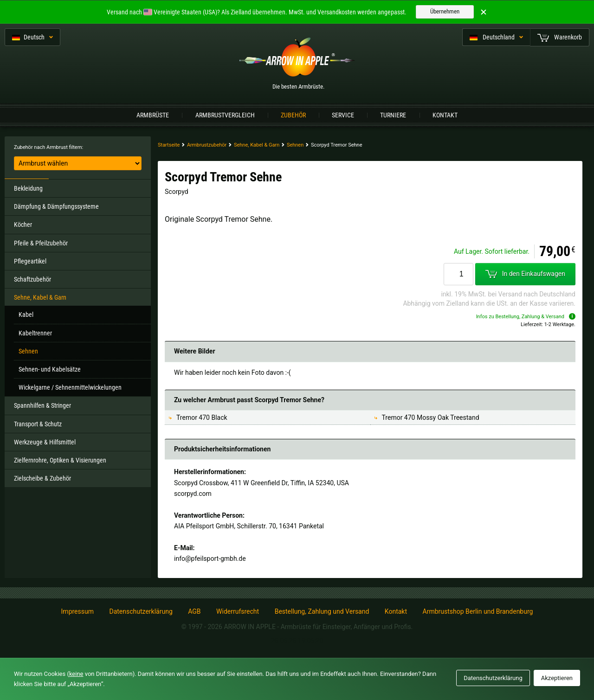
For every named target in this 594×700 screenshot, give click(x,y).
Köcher (23, 225)
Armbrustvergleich (225, 115)
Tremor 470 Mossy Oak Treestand (431, 417)
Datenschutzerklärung (141, 611)
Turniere (393, 115)
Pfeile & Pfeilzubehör (41, 243)
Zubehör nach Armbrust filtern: (48, 147)
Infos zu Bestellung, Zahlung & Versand (526, 317)
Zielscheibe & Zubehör (42, 478)
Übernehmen (445, 11)
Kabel (26, 315)
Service (343, 115)
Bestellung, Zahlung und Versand (322, 611)
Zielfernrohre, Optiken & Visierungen (60, 460)
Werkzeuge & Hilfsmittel (45, 442)
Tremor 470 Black (202, 417)
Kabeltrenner (35, 333)
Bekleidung (28, 188)
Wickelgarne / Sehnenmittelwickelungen (70, 387)
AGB (194, 611)
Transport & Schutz (38, 424)
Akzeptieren (557, 678)
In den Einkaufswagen (525, 274)
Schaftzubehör (32, 279)
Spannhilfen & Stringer (42, 405)
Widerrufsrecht (238, 611)
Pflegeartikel (30, 261)
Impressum (77, 611)
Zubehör (293, 115)
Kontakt (445, 115)
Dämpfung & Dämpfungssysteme (56, 206)
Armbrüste (153, 115)
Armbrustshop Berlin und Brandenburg (478, 611)
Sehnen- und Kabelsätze (50, 369)
